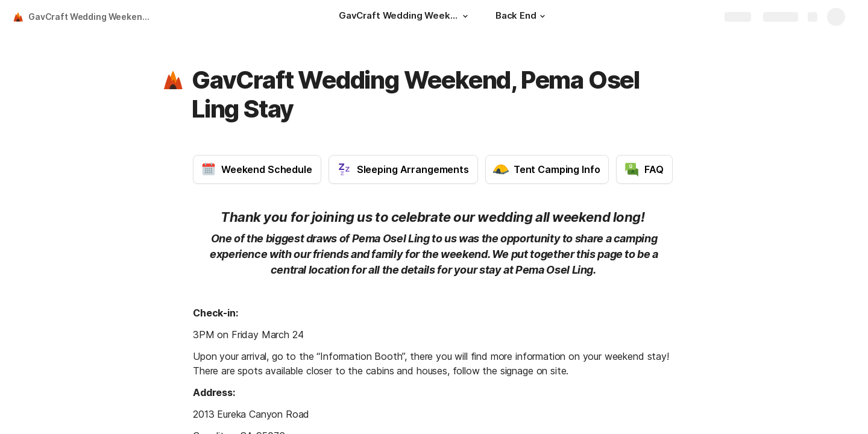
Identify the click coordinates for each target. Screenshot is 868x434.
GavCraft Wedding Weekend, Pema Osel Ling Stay (93, 17)
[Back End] (522, 17)
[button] (465, 16)
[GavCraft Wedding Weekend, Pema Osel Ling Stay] (405, 17)
